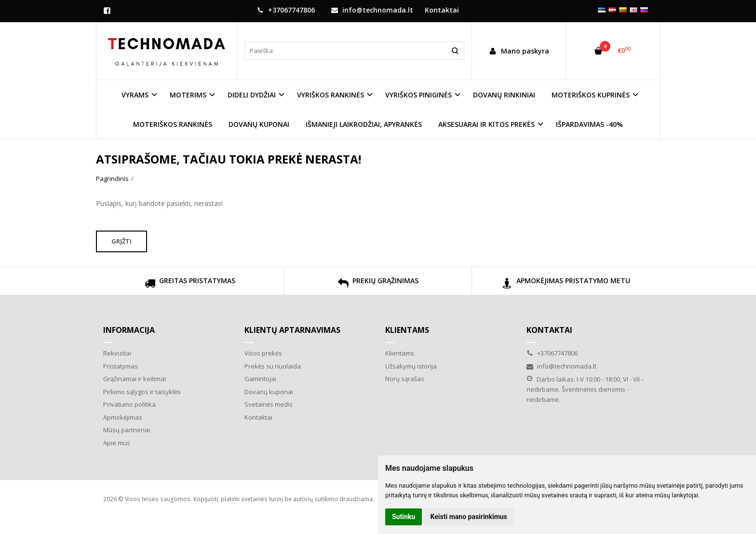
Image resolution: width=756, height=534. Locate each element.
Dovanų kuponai (269, 392)
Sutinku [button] (404, 517)
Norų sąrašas (405, 379)
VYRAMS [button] (135, 95)
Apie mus (117, 443)
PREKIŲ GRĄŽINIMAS (378, 284)
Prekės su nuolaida (273, 366)
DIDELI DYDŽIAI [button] (252, 95)
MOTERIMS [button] (188, 95)
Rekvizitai (117, 353)
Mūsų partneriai (127, 430)
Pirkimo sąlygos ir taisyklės (142, 392)
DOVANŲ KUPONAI (259, 124)
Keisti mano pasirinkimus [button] (469, 517)
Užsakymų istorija (411, 366)
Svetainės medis (269, 404)
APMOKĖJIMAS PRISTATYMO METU (566, 284)
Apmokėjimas (123, 417)
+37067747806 (286, 10)
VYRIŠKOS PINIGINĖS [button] (418, 95)
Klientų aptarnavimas (292, 330)
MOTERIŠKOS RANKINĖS (173, 124)
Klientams (407, 330)
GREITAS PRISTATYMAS (190, 284)
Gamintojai (260, 379)
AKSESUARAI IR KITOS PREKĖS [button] (486, 124)
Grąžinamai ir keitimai (135, 379)
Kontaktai (442, 10)
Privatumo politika (129, 404)
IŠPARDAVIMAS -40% (589, 124)
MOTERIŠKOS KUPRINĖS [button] (591, 95)
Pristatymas (121, 366)
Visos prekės (263, 353)
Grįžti (121, 241)
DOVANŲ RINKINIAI (504, 95)
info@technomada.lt (372, 10)
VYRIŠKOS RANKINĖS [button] (331, 95)
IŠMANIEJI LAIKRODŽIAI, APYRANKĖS (364, 124)
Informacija (129, 330)
